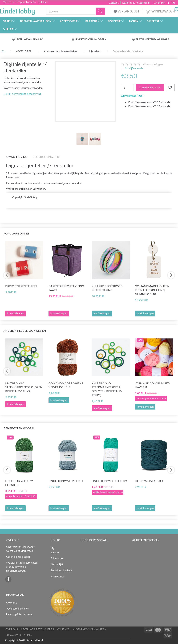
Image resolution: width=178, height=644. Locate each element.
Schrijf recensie (134, 68)
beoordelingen (153, 64)
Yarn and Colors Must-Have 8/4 (152, 385)
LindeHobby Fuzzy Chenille (19, 483)
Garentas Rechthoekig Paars (66, 288)
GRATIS (140, 39)
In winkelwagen (102, 313)
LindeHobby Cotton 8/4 (109, 481)
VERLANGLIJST (127, 11)
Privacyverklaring (19, 635)
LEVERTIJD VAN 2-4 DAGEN (91, 39)
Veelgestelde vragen (18, 609)
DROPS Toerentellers (21, 286)
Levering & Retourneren (136, 3)
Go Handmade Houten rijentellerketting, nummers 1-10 (152, 290)
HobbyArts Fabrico (150, 481)
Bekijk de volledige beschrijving (22, 94)
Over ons (159, 3)
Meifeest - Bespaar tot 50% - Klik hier (25, 2)
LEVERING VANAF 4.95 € (29, 39)
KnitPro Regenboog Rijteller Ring (107, 288)
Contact (114, 3)
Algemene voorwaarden (90, 629)
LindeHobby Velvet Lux (66, 481)
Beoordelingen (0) (46, 157)
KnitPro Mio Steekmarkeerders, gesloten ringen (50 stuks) (107, 389)
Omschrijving (17, 157)
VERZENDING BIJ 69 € (157, 39)
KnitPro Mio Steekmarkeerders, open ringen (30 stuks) (24, 387)
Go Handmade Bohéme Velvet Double (66, 385)
